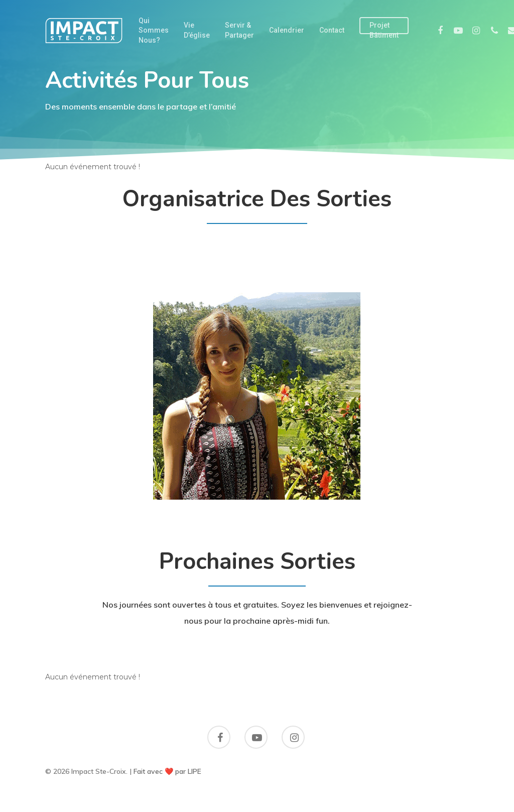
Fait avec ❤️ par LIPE (167, 771)
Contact (332, 30)
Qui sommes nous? (154, 30)
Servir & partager (239, 30)
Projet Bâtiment (384, 30)
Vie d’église (197, 30)
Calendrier (287, 30)
